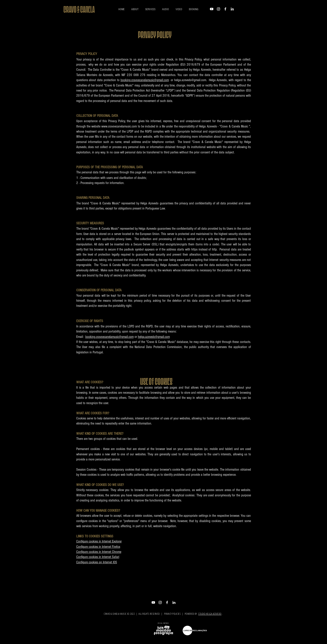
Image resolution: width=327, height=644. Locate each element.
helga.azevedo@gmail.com (154, 337)
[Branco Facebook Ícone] (225, 9)
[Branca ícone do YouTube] (212, 9)
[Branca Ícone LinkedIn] (232, 9)
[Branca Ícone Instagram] (218, 9)
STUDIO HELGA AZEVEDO (210, 614)
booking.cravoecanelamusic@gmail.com (145, 80)
